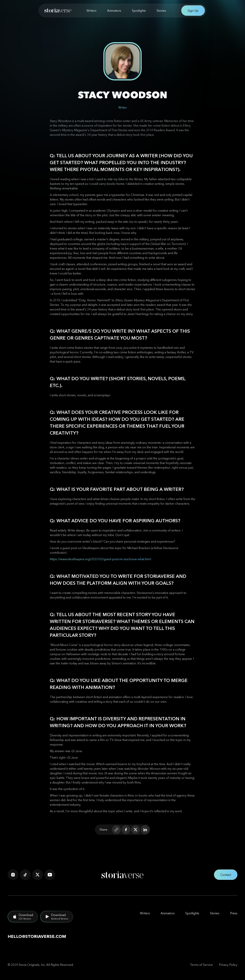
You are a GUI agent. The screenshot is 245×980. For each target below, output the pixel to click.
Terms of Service (201, 965)
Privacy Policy (228, 965)
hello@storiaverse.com (37, 936)
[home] (58, 11)
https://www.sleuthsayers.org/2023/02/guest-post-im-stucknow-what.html (100, 559)
